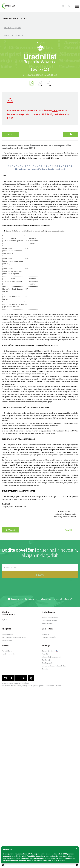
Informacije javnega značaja (52, 657)
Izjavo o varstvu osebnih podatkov (56, 599)
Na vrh (68, 530)
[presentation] (40, 589)
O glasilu (5, 620)
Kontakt (45, 654)
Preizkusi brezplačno (49, 637)
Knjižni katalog (7, 640)
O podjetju (46, 651)
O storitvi (45, 634)
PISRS (10, 118)
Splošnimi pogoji (32, 599)
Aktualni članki (7, 651)
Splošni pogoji (47, 663)
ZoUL (55, 110)
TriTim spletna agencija (36, 686)
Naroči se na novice (9, 654)
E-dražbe (45, 669)
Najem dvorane (47, 623)
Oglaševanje (46, 660)
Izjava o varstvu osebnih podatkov (54, 666)
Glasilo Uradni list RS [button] (14, 28)
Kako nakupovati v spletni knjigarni (14, 637)
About (54, 651)
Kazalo (10, 134)
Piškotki (18, 686)
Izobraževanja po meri (50, 620)
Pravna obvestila (8, 686)
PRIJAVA (40, 575)
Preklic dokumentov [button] (14, 35)
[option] (40, 69)
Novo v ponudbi (7, 634)
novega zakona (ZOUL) (24, 854)
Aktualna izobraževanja (50, 617)
